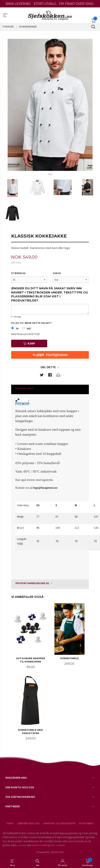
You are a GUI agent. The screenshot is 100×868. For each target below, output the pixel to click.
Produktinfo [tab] (25, 388)
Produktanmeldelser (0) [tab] (32, 583)
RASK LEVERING (18, 4)
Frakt (10, 824)
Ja (17, 329)
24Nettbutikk (57, 852)
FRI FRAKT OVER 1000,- (77, 4)
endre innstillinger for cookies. (49, 845)
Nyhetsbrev (86, 824)
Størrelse (18, 273)
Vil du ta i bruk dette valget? (31, 323)
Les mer (22, 845)
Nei (29, 329)
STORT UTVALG (45, 4)
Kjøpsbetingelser (28, 824)
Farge (57, 273)
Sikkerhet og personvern (59, 824)
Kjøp (29, 344)
